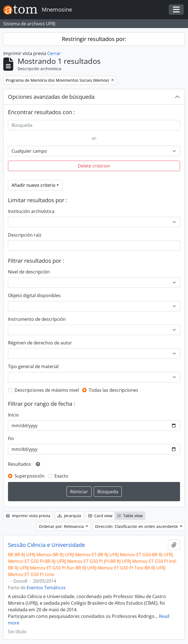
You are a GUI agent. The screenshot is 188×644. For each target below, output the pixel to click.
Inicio (13, 415)
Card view (100, 516)
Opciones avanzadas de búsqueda (51, 97)
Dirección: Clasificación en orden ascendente (137, 526)
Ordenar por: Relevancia (62, 526)
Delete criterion (94, 166)
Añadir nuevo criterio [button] (34, 185)
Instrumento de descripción (37, 319)
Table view (130, 516)
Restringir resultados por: (94, 39)
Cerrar (54, 53)
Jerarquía (69, 516)
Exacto (61, 476)
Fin (11, 439)
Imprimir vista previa (28, 516)
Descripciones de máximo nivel (47, 390)
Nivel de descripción (29, 272)
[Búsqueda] (94, 125)
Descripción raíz (25, 235)
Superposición (30, 476)
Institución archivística (31, 211)
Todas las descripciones (114, 390)
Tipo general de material (33, 366)
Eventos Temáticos (46, 588)
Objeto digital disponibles (34, 295)
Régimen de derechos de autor (40, 343)
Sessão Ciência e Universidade (46, 545)
